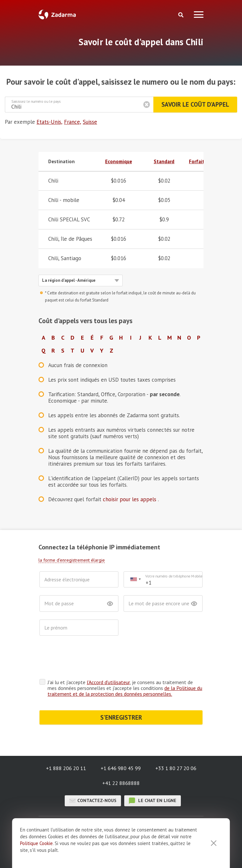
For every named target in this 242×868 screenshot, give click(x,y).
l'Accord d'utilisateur (108, 682)
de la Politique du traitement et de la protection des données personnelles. (125, 691)
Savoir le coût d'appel (195, 104)
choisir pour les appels (130, 499)
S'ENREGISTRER (121, 717)
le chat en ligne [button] (153, 801)
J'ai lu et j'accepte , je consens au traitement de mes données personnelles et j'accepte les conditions (125, 688)
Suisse (90, 122)
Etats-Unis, (49, 122)
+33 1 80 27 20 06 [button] (176, 768)
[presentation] (89, 659)
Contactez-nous (93, 801)
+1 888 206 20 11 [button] (66, 768)
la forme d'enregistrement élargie (72, 560)
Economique (119, 161)
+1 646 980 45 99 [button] (121, 768)
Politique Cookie (36, 843)
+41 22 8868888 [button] (121, 783)
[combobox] (135, 580)
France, (73, 122)
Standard (164, 161)
